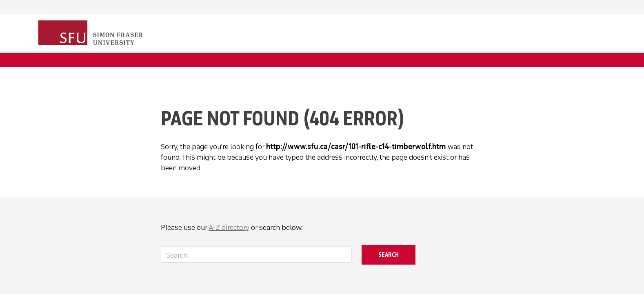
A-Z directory (229, 227)
